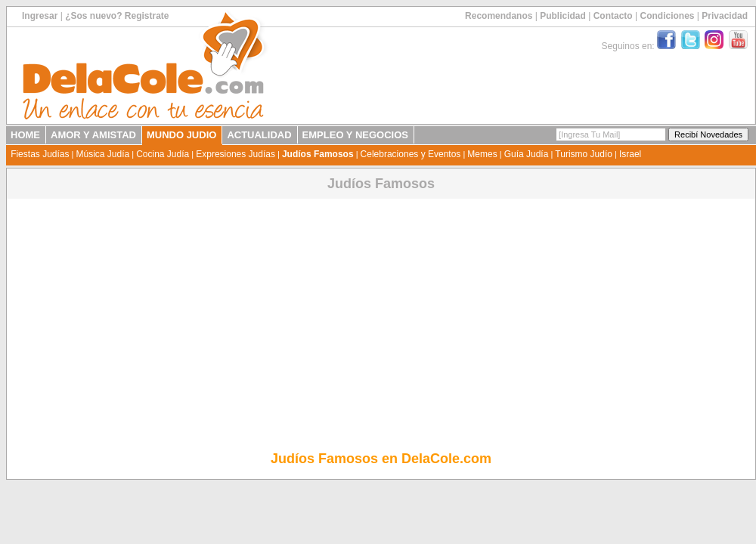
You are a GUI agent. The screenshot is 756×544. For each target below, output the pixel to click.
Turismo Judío (584, 154)
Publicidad (563, 16)
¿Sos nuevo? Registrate (117, 16)
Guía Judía (527, 154)
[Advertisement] (381, 308)
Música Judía (102, 154)
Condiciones (667, 16)
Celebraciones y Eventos (411, 154)
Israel (630, 154)
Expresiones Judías (235, 154)
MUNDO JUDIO (181, 135)
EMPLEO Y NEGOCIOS (355, 135)
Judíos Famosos (318, 154)
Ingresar (40, 16)
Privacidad (725, 16)
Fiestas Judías (40, 154)
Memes (482, 154)
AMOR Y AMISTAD (93, 135)
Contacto (613, 16)
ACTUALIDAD (259, 135)
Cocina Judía (163, 154)
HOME (25, 135)
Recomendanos (499, 16)
